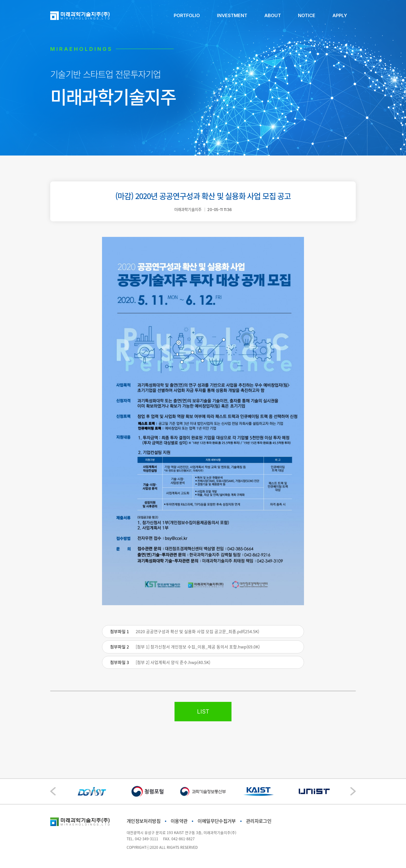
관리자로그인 (259, 821)
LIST (203, 711)
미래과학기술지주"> (80, 822)
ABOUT (273, 15)
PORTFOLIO (187, 15)
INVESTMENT (232, 15)
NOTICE (307, 15)
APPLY (340, 15)
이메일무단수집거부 (217, 821)
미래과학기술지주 (80, 16)
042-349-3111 (147, 839)
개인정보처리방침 (144, 821)
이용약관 (179, 821)
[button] (353, 791)
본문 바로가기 (0, 0)
